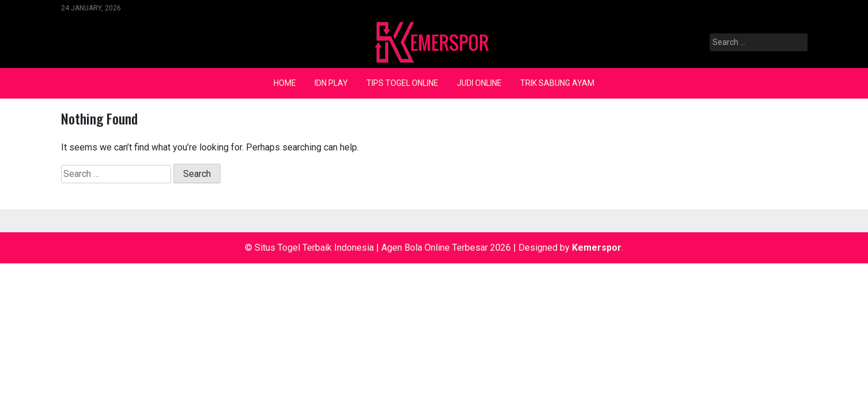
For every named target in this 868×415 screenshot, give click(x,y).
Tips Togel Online (402, 83)
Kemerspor (597, 248)
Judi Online (479, 83)
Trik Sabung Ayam (557, 83)
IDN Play (331, 83)
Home (285, 83)
